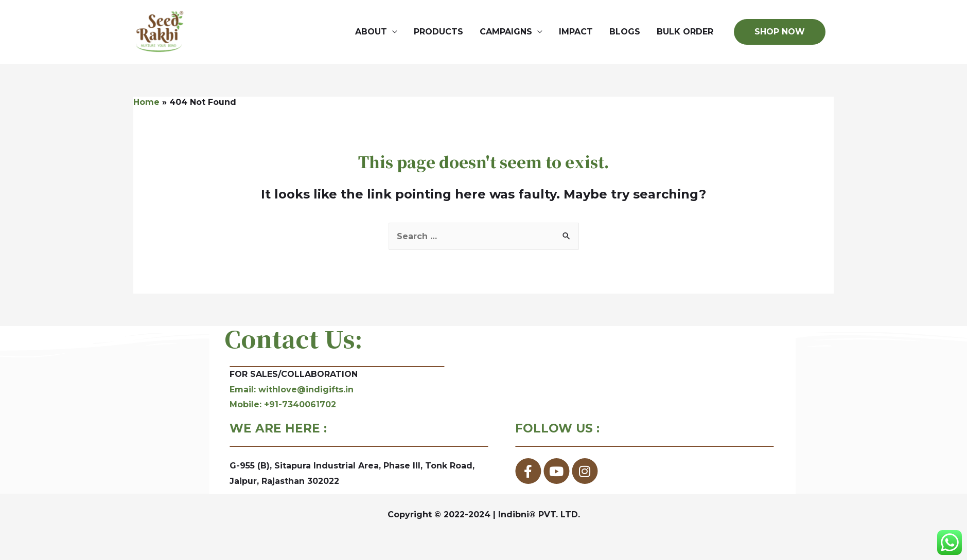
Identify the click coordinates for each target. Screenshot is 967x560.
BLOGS (625, 33)
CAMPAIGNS (506, 33)
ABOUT (371, 33)
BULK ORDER (685, 33)
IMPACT (576, 33)
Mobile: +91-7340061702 (349, 408)
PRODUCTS (438, 33)
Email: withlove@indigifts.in (357, 393)
